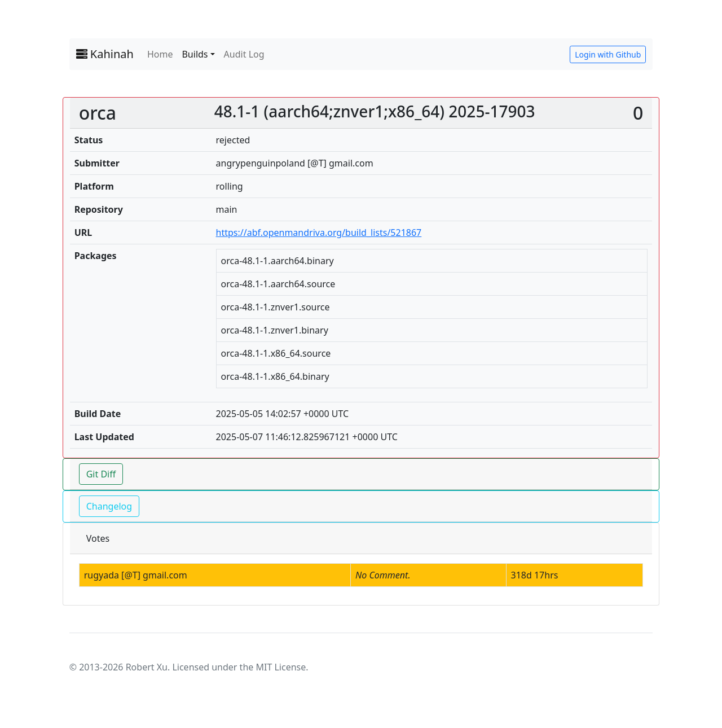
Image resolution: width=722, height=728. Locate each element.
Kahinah (105, 54)
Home (160, 54)
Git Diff (101, 474)
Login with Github (608, 54)
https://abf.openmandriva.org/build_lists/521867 (319, 233)
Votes (98, 538)
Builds (195, 54)
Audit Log (244, 54)
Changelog (109, 506)
